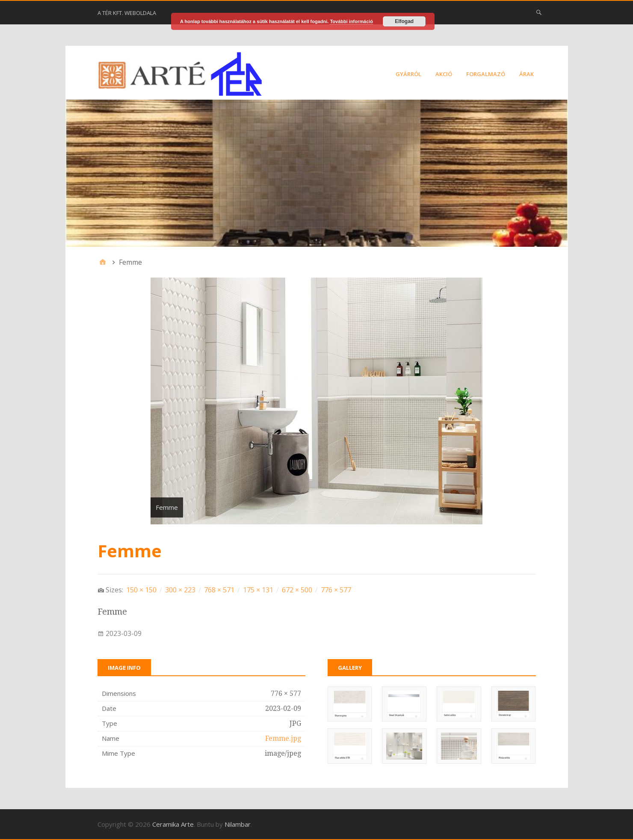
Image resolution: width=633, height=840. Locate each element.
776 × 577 (336, 590)
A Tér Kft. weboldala (127, 13)
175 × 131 (258, 590)
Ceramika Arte (173, 824)
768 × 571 (219, 590)
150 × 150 (141, 590)
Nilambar (238, 824)
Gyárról (408, 74)
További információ (351, 21)
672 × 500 (297, 590)
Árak (527, 74)
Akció (444, 74)
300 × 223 (180, 590)
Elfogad (404, 21)
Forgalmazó (486, 74)
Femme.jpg (283, 738)
